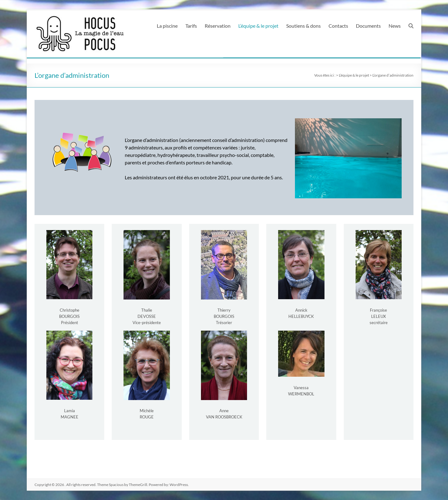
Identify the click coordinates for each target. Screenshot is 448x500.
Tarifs (191, 26)
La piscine (167, 26)
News (395, 26)
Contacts (338, 26)
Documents (368, 26)
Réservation (218, 26)
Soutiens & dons (303, 26)
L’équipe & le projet (258, 26)
